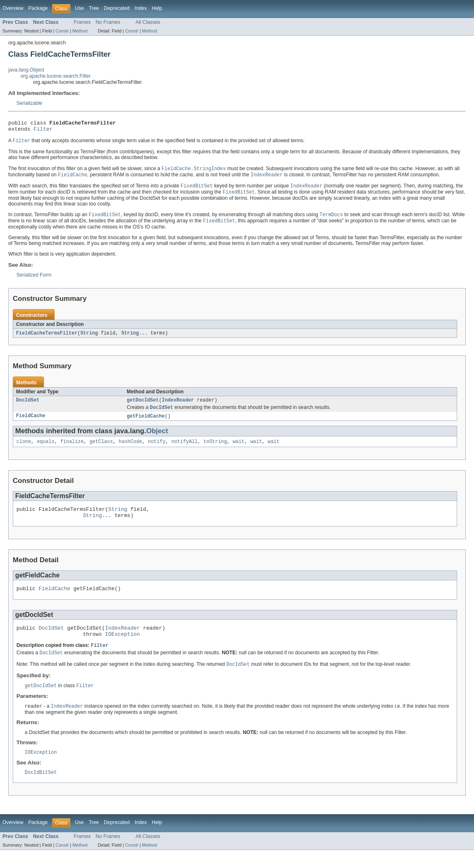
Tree (94, 8)
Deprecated (117, 8)
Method (80, 31)
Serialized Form (34, 280)
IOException (123, 648)
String (89, 339)
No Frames (108, 22)
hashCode (131, 450)
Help (157, 8)
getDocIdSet (143, 406)
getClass (101, 450)
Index (141, 8)
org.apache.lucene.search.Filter (55, 76)
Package (38, 8)
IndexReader (178, 406)
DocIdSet (28, 406)
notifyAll (185, 450)
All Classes (148, 22)
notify (157, 450)
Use (79, 8)
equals (46, 450)
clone (24, 450)
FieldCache (31, 423)
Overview (13, 8)
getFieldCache (146, 423)
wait (238, 450)
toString (215, 450)
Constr (62, 31)
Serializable (29, 103)
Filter (43, 131)
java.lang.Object (26, 70)
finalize (72, 450)
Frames (82, 22)
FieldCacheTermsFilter (47, 339)
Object (157, 438)
